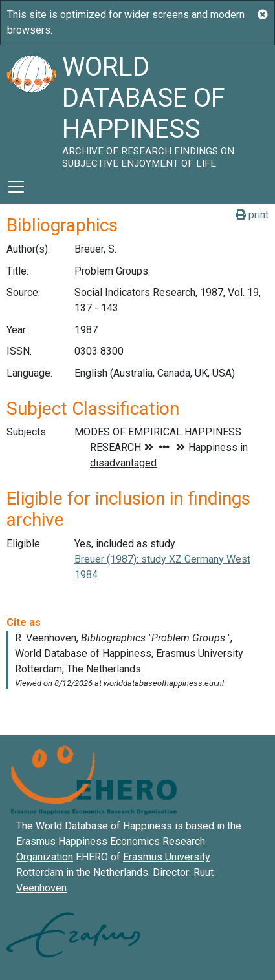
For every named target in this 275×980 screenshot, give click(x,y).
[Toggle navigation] (16, 187)
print (252, 215)
